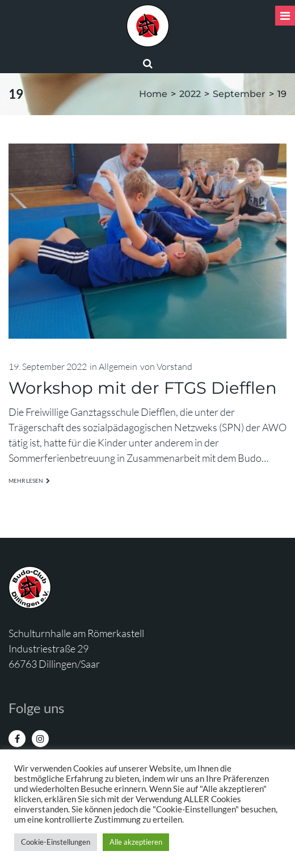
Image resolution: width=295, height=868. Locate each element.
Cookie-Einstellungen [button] (56, 842)
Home (153, 94)
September (239, 94)
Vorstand (174, 366)
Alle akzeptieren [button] (136, 842)
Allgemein (118, 366)
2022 (190, 94)
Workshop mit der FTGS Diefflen (143, 388)
